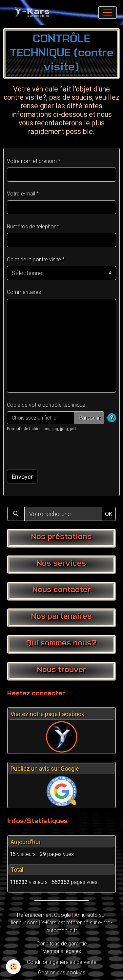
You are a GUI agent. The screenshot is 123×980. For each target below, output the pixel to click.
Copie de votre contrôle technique (46, 405)
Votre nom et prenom (32, 161)
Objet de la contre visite (34, 259)
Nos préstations (61, 537)
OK (109, 514)
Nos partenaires (61, 617)
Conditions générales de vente (62, 962)
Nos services (61, 564)
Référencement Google (44, 915)
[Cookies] (13, 967)
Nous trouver (62, 670)
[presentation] (57, 451)
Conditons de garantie (62, 944)
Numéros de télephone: (34, 227)
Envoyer (22, 477)
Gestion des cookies (62, 973)
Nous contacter (62, 590)
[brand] (34, 13)
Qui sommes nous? (61, 643)
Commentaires (24, 292)
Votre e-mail (21, 194)
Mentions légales (62, 951)
